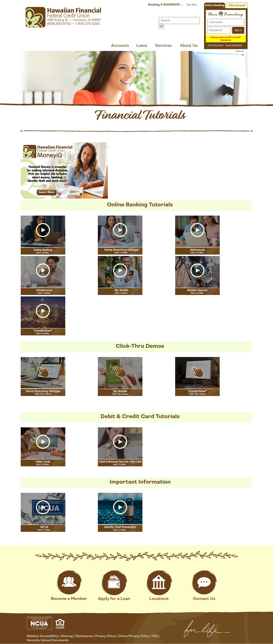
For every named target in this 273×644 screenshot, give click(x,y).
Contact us (226, 40)
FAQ (155, 636)
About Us (189, 46)
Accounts (120, 46)
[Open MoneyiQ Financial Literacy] (64, 171)
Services (163, 46)
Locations (159, 586)
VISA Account (237, 5)
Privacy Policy (105, 636)
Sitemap (67, 636)
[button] (43, 334)
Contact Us (204, 586)
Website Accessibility (43, 636)
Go (161, 26)
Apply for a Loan (114, 586)
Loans (142, 46)
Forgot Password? (234, 45)
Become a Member (69, 586)
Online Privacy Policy (134, 636)
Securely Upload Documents (48, 640)
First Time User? (216, 45)
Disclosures (84, 636)
